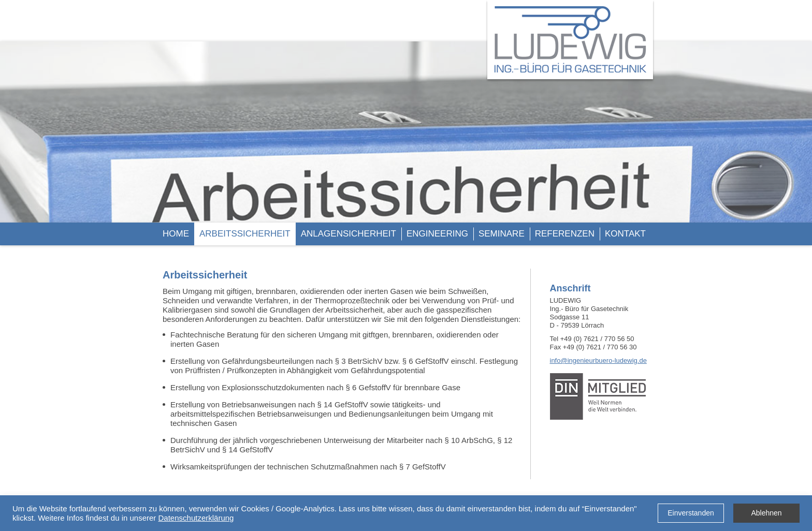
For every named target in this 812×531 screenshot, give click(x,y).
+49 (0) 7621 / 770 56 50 (597, 339)
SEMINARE (502, 234)
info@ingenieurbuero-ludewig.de (598, 360)
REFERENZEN (565, 234)
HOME (176, 234)
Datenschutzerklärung (196, 518)
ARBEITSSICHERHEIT (245, 234)
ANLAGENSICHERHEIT (349, 234)
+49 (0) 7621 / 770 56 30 (600, 347)
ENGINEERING (437, 234)
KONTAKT (625, 234)
